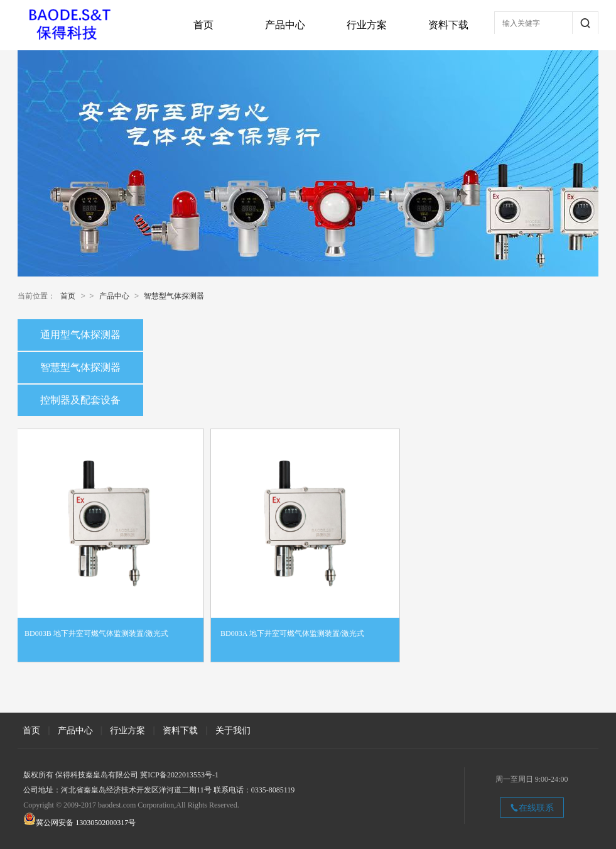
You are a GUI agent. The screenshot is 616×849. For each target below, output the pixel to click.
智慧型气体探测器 (174, 296)
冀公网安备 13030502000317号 (86, 823)
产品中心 (285, 25)
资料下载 (448, 25)
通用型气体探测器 (80, 335)
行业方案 (367, 25)
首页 (203, 25)
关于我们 (233, 730)
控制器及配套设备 (80, 400)
